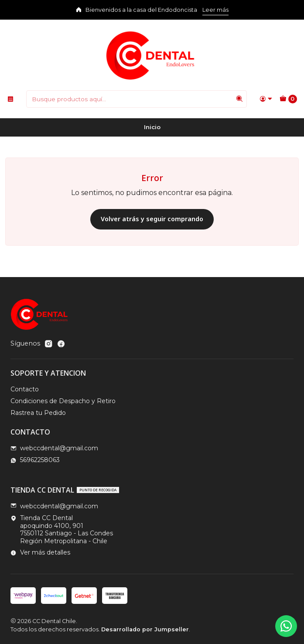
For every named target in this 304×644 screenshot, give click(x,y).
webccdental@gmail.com (54, 448)
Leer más (215, 10)
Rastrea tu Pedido (38, 413)
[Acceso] (266, 99)
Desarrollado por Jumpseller (145, 629)
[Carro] (288, 99)
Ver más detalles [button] (40, 552)
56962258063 (35, 460)
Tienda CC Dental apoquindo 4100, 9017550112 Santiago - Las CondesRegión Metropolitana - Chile (62, 529)
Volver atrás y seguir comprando (152, 219)
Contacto (25, 389)
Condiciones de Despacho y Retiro (63, 401)
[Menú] (10, 99)
